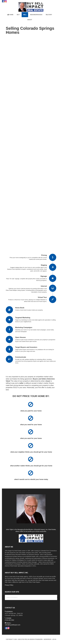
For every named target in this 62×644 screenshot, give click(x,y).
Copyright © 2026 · (12, 639)
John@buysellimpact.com (13, 625)
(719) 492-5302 (9, 620)
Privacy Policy (9, 585)
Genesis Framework (36, 639)
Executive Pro (22, 639)
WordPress (47, 639)
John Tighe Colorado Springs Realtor (31, 7)
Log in (54, 639)
